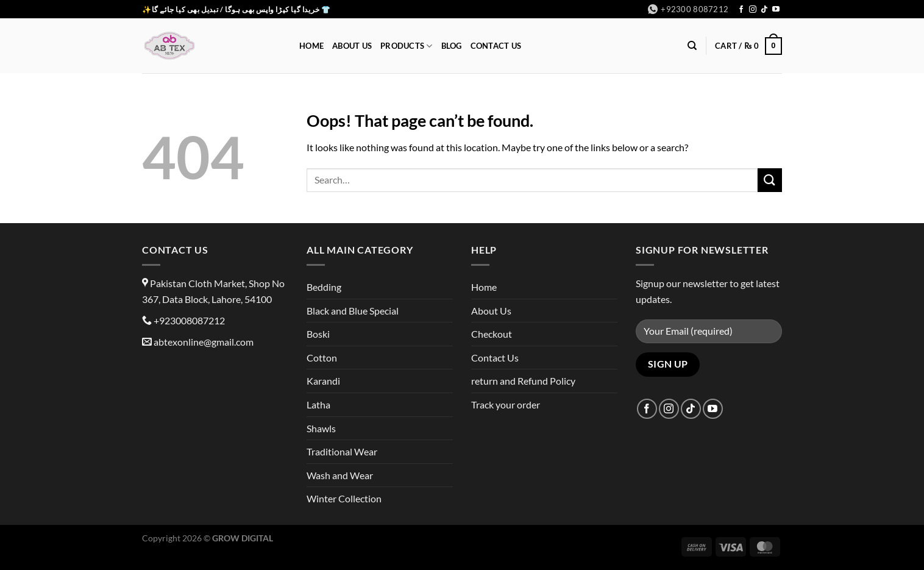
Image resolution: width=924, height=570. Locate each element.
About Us (352, 46)
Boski (318, 334)
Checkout (492, 334)
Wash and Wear (340, 475)
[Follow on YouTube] (776, 10)
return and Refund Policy (523, 381)
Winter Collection (344, 498)
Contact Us (496, 46)
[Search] (692, 46)
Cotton (322, 358)
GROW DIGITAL (243, 538)
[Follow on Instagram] (753, 10)
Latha (318, 404)
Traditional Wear (342, 451)
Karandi (323, 381)
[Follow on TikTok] (764, 10)
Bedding (324, 287)
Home (311, 46)
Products (407, 46)
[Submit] (770, 180)
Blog (452, 46)
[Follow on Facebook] (741, 10)
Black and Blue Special (353, 311)
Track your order (506, 404)
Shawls (321, 428)
